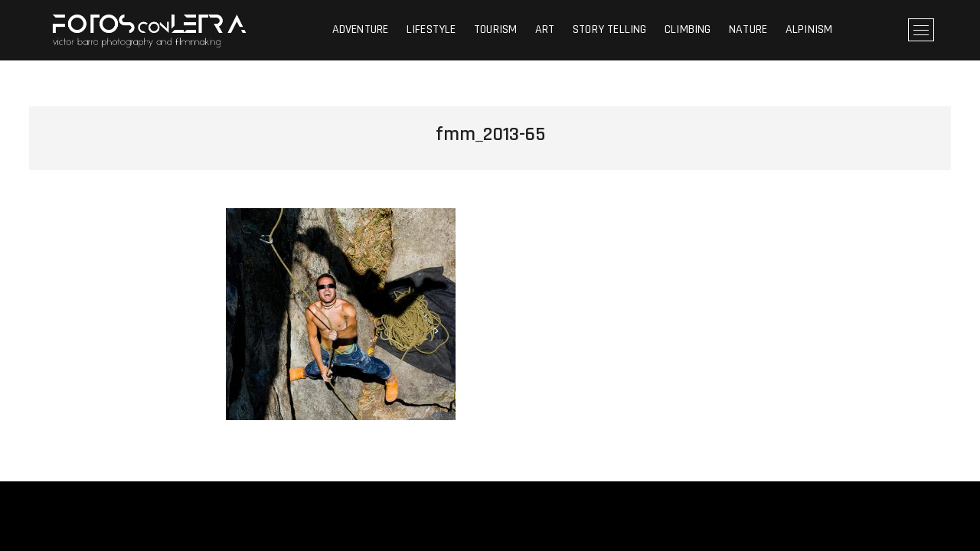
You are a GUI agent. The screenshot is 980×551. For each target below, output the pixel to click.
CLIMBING (688, 29)
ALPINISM (809, 29)
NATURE (748, 29)
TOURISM (495, 29)
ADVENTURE (361, 29)
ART (545, 29)
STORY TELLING (610, 29)
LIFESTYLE (431, 29)
